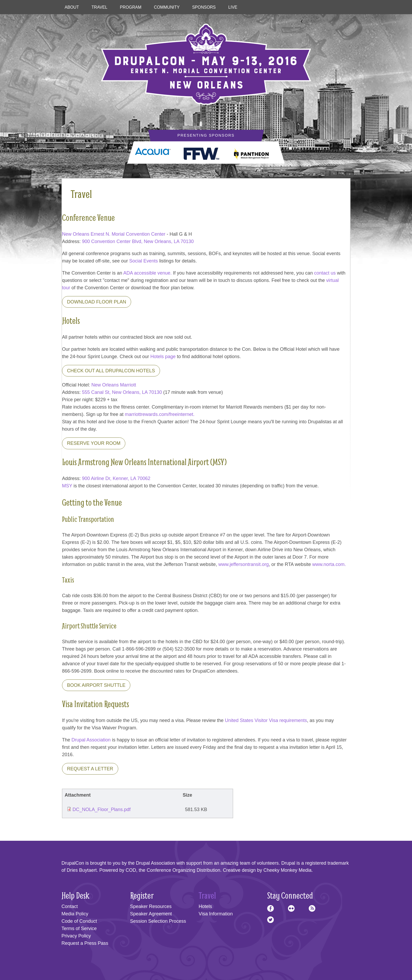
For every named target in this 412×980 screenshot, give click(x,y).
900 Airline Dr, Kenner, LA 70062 (116, 478)
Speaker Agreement (151, 914)
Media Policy (75, 914)
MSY (67, 486)
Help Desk (75, 895)
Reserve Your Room (94, 443)
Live (233, 7)
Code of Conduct (79, 921)
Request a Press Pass (85, 943)
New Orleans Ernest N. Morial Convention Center (114, 234)
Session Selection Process (158, 921)
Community (167, 7)
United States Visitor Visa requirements (266, 720)
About (72, 7)
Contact (70, 906)
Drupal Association (91, 740)
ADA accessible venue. (147, 273)
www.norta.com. (329, 564)
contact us (325, 273)
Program (131, 7)
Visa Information (216, 914)
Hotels (205, 906)
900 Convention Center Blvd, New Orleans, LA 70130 (138, 241)
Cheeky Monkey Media (287, 870)
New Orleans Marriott (114, 385)
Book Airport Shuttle (96, 685)
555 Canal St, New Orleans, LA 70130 (122, 392)
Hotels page (163, 357)
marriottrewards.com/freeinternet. (160, 414)
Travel (99, 7)
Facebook (271, 908)
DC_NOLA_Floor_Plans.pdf (102, 809)
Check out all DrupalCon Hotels (111, 371)
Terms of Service (79, 929)
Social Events (144, 261)
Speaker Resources (151, 906)
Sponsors (204, 7)
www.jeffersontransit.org (244, 564)
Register (142, 895)
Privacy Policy (76, 936)
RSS (312, 908)
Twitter (271, 920)
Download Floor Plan (97, 302)
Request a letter (90, 769)
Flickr (291, 908)
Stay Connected (290, 895)
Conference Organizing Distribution (183, 870)
